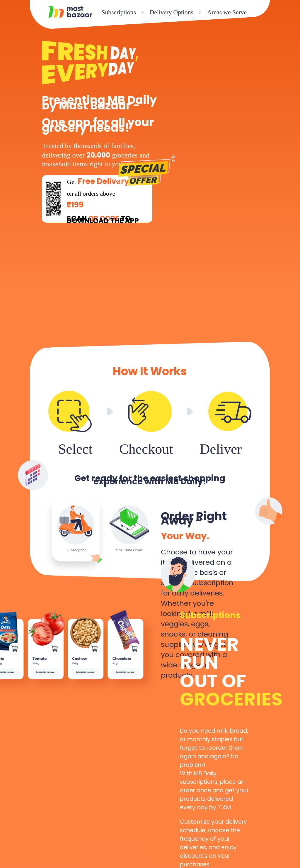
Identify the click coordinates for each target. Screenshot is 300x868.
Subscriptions (119, 12)
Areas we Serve (227, 12)
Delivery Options (172, 12)
